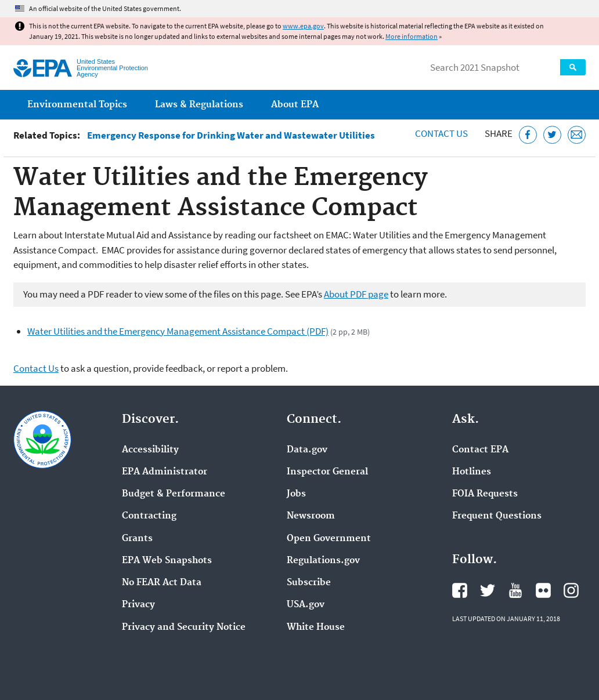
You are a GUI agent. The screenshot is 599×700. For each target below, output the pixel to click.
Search (573, 67)
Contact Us (441, 133)
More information (412, 36)
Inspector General (327, 472)
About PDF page (356, 294)
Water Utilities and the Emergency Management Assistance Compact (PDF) (178, 331)
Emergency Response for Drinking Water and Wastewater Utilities (231, 135)
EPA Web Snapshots (167, 561)
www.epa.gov (303, 26)
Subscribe (309, 583)
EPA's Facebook (460, 590)
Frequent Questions (497, 516)
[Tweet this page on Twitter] (552, 135)
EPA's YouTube (515, 590)
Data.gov (307, 450)
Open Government (329, 539)
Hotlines (472, 472)
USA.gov (306, 605)
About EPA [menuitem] (295, 105)
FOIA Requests (485, 494)
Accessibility (150, 450)
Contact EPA (480, 450)
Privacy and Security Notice (184, 628)
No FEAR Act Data (162, 583)
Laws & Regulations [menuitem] (199, 105)
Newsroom (311, 516)
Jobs (296, 494)
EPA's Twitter (488, 590)
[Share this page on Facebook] (528, 135)
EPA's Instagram (571, 590)
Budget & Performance (174, 494)
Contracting (149, 516)
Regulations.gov (323, 561)
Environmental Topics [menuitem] (77, 105)
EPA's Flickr (543, 590)
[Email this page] (577, 135)
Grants (137, 539)
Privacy (138, 605)
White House (316, 628)
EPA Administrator (165, 472)
